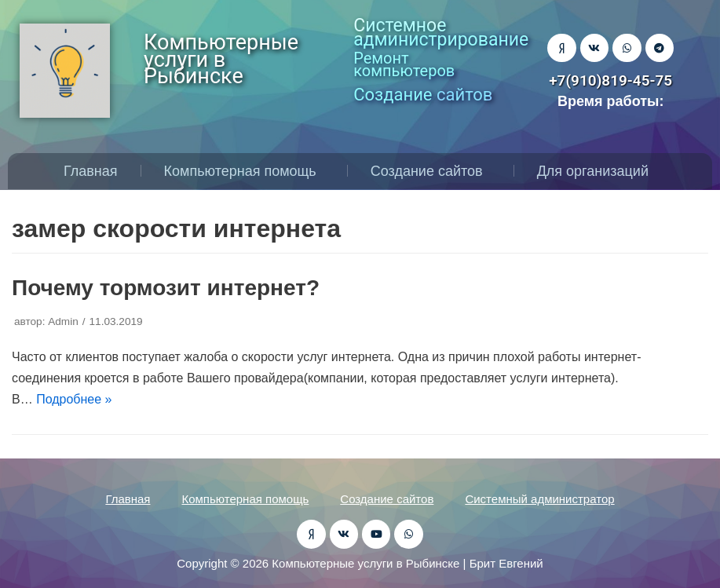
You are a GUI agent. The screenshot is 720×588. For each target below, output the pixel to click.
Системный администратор (539, 499)
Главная (91, 171)
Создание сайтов (431, 171)
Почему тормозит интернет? (166, 288)
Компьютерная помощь (244, 171)
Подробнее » (74, 399)
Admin (63, 321)
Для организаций (597, 171)
